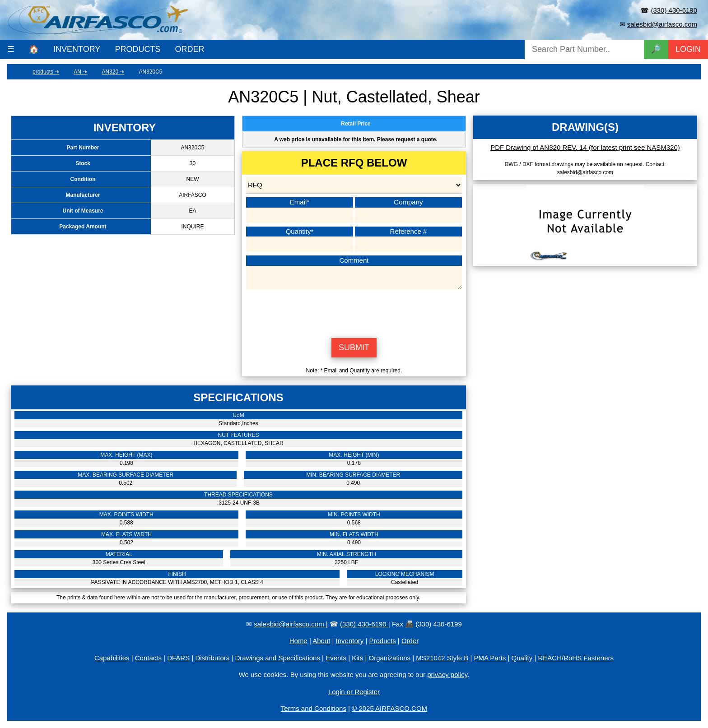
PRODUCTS (137, 49)
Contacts (148, 658)
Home (298, 641)
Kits (357, 658)
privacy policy (447, 675)
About (321, 641)
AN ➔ (80, 72)
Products (383, 641)
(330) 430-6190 (674, 10)
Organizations (390, 658)
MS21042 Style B (442, 658)
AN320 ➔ (113, 72)
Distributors (212, 658)
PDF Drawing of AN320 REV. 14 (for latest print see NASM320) (585, 147)
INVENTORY (77, 49)
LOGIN (688, 49)
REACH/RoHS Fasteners (576, 658)
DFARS (178, 658)
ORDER (189, 49)
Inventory (350, 641)
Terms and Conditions (314, 708)
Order (410, 641)
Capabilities (112, 658)
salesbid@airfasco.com (662, 24)
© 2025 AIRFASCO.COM (389, 708)
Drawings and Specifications (278, 658)
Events (336, 658)
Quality (522, 658)
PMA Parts (490, 658)
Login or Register (354, 692)
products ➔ (46, 72)
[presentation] (354, 312)
